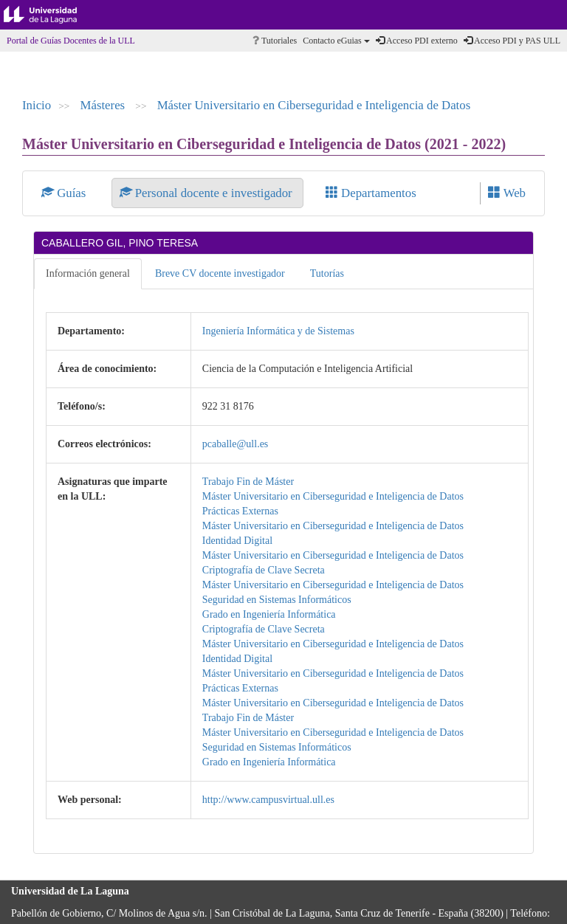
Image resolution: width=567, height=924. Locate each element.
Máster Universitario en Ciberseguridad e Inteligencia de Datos (314, 105)
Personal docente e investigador (207, 193)
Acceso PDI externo (417, 41)
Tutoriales (275, 41)
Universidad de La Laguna (52, 15)
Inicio (37, 105)
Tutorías (327, 273)
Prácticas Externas (240, 511)
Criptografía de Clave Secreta (264, 570)
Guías (65, 193)
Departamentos (371, 193)
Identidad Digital (237, 541)
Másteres (104, 105)
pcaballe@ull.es (235, 444)
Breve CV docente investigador (220, 273)
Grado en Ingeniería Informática (269, 614)
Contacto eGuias (336, 41)
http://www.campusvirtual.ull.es (268, 800)
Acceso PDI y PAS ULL (512, 41)
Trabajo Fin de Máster (248, 482)
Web (507, 193)
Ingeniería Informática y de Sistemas (278, 331)
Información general (88, 273)
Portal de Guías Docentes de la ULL (71, 41)
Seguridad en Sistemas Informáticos (277, 600)
